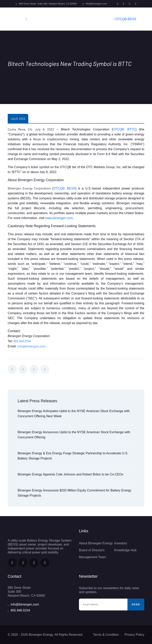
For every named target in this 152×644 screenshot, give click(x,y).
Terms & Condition (106, 635)
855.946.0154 (22, 341)
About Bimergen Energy (96, 543)
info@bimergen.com (96, 4)
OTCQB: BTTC (124, 129)
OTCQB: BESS (64, 188)
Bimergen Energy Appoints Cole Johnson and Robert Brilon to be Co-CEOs (70, 474)
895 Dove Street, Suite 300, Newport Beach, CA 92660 (48, 4)
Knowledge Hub (125, 550)
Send (136, 605)
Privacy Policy (134, 635)
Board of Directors (92, 550)
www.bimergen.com (59, 218)
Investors (121, 543)
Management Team (93, 557)
